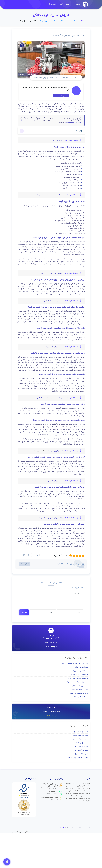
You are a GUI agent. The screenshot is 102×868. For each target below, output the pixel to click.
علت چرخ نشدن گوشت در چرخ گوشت (77, 682)
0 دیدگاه (54, 78)
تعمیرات (77, 4)
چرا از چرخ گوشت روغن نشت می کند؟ (51, 518)
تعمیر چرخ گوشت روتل (81, 754)
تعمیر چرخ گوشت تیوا (82, 746)
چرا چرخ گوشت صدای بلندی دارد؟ (52, 273)
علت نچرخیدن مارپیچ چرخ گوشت (78, 675)
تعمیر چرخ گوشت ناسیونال (55, 347)
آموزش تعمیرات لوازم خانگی (68, 21)
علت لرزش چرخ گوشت (56, 451)
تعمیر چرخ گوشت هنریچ (81, 732)
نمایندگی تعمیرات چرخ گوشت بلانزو (78, 758)
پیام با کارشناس (61, 96)
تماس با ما (53, 4)
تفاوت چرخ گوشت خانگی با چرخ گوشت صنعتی (74, 663)
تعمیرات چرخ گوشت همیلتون (54, 301)
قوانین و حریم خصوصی (20, 832)
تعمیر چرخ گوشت (57, 140)
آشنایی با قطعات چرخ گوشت (80, 689)
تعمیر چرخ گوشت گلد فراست (80, 743)
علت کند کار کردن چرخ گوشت (79, 697)
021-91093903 (51, 647)
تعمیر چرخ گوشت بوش (56, 481)
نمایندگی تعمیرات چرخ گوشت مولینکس (50, 398)
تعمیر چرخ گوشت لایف (81, 750)
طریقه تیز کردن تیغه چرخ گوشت (79, 693)
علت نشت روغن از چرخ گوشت (79, 671)
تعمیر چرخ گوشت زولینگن (80, 735)
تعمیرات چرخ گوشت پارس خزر (79, 739)
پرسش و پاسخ (65, 4)
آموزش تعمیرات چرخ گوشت (48, 21)
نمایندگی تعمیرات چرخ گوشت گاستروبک (50, 195)
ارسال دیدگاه (25, 564)
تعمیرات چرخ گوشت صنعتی (80, 686)
